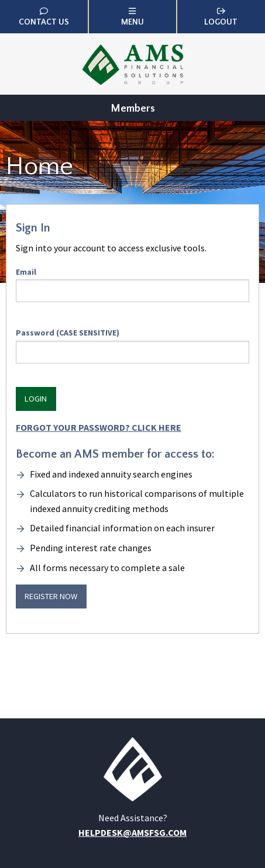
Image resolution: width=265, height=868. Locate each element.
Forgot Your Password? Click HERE (99, 427)
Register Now (51, 596)
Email (132, 284)
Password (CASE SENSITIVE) (132, 345)
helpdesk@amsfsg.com (132, 832)
